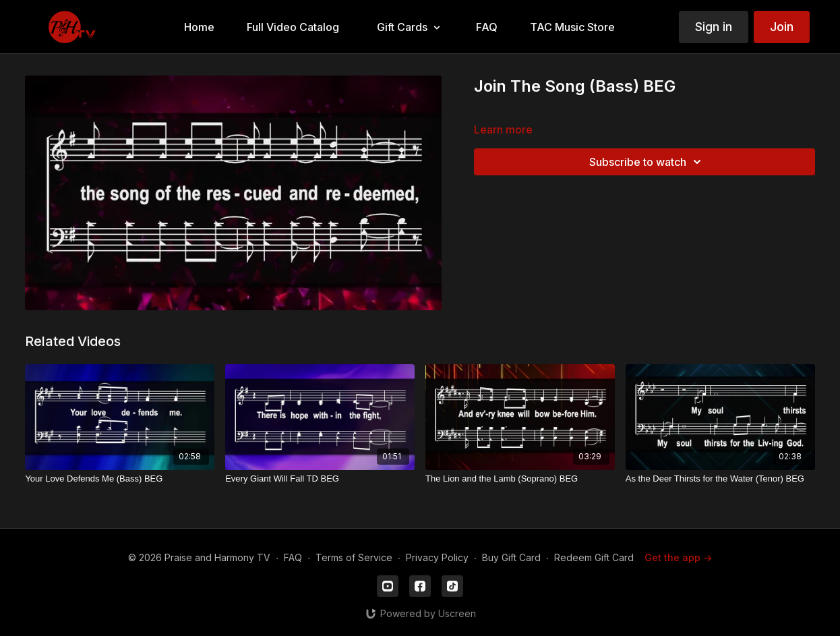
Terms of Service (354, 557)
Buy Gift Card (511, 557)
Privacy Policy (437, 557)
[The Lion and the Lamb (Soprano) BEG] (520, 479)
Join (782, 27)
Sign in (714, 27)
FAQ (293, 557)
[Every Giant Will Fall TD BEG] (320, 479)
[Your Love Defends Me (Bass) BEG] (120, 479)
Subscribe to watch (647, 162)
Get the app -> (678, 557)
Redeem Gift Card (594, 557)
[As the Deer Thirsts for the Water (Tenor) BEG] (720, 479)
